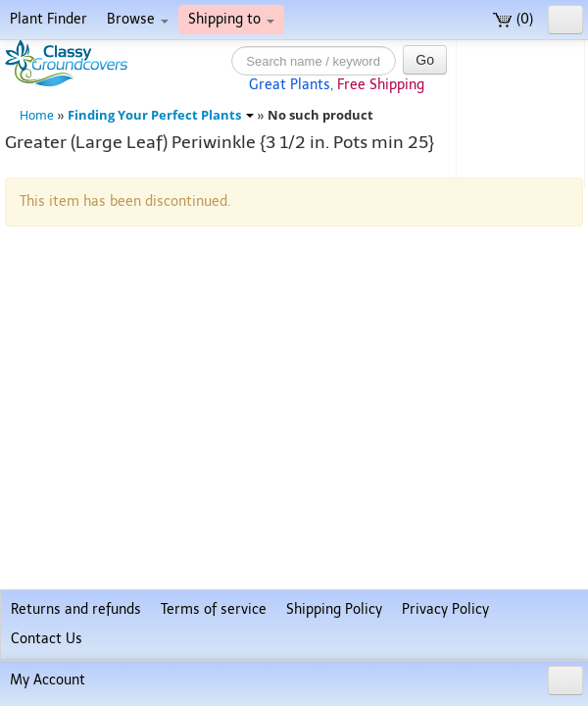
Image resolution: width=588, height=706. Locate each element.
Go (425, 60)
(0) (513, 19)
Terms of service (214, 609)
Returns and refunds (76, 609)
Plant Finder (49, 19)
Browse (138, 19)
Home (37, 115)
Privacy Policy (445, 609)
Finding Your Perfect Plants (161, 115)
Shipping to (231, 19)
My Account (48, 680)
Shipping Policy (334, 609)
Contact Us (47, 639)
